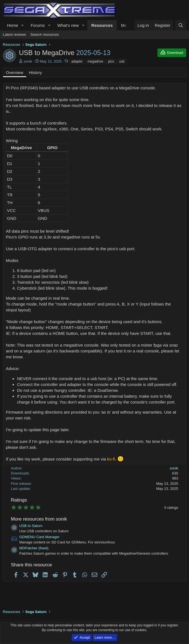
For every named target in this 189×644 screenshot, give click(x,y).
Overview (15, 72)
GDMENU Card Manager (39, 537)
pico (111, 61)
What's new (68, 25)
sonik (28, 61)
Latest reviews (14, 34)
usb (122, 61)
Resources (102, 25)
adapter (77, 61)
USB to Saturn (31, 526)
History (36, 72)
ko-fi (111, 459)
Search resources (45, 34)
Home (13, 25)
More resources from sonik (39, 519)
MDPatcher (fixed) (34, 548)
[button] (23, 25)
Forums (38, 25)
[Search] (181, 25)
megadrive (95, 61)
